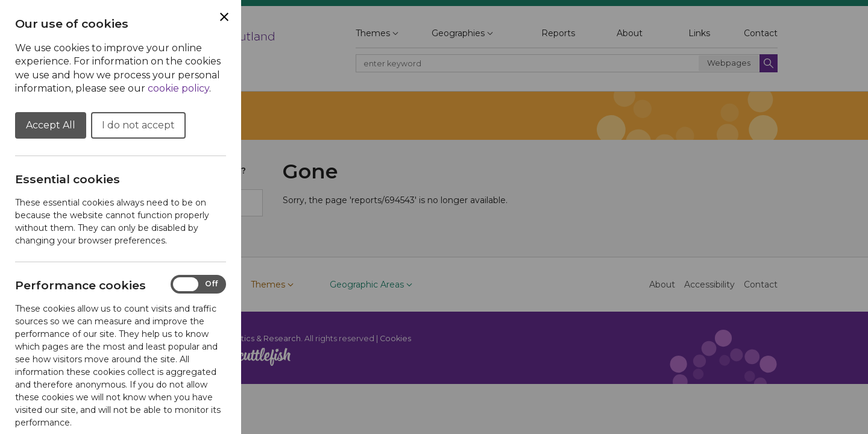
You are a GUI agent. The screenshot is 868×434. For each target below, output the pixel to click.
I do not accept (138, 125)
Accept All (51, 125)
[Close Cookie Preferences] (224, 17)
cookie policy (178, 88)
